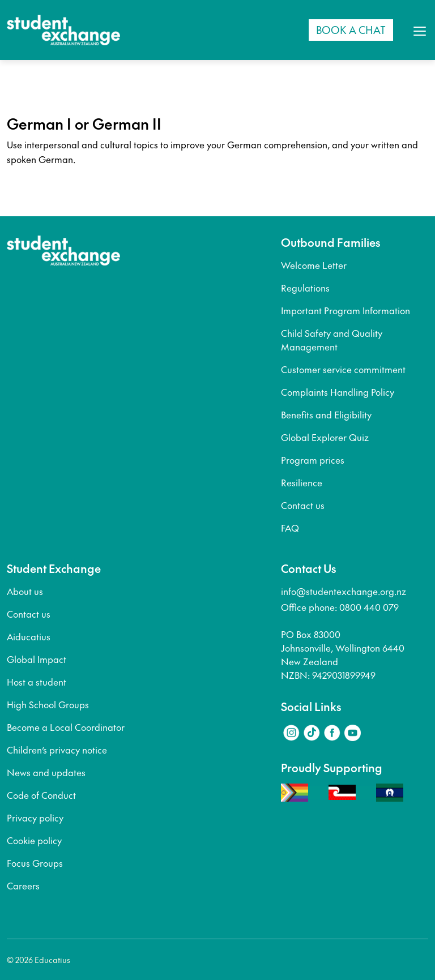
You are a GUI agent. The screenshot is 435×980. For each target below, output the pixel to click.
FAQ (290, 528)
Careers (23, 885)
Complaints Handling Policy (338, 392)
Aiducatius (29, 636)
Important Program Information (346, 310)
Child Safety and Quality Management (332, 340)
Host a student (37, 682)
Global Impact (37, 659)
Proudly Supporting (332, 768)
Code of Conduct (41, 795)
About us (25, 591)
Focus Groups (35, 863)
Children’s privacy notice (57, 750)
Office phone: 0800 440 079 (340, 607)
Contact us (303, 505)
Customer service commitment (343, 369)
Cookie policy (34, 840)
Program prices (313, 460)
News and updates (46, 772)
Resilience (302, 482)
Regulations (305, 288)
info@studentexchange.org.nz (344, 591)
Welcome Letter (314, 265)
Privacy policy (35, 818)
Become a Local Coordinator (66, 727)
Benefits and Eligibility (326, 414)
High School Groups (48, 704)
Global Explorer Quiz (325, 437)
